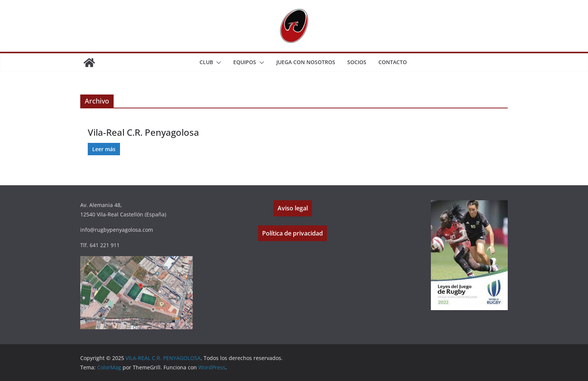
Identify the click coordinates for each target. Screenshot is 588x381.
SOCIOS (357, 62)
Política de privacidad (292, 233)
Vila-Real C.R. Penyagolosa (143, 132)
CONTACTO (393, 62)
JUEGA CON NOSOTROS (306, 62)
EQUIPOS (245, 62)
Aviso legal (293, 208)
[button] (217, 63)
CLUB (206, 62)
